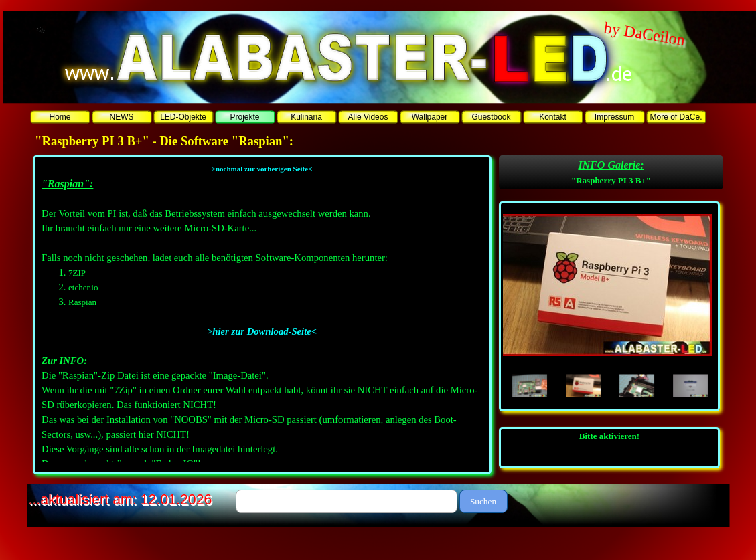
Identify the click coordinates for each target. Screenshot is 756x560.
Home (60, 117)
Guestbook (491, 117)
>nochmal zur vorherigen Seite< (262, 169)
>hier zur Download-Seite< (262, 331)
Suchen (483, 501)
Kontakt (553, 117)
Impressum (614, 117)
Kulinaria (306, 117)
